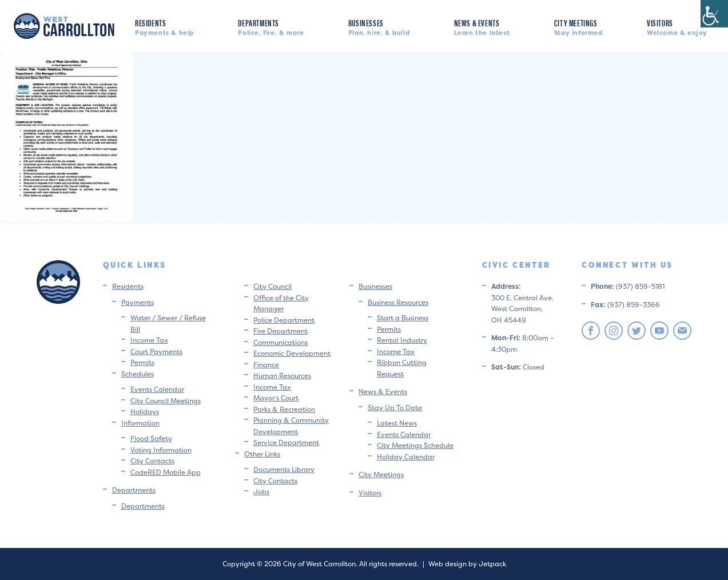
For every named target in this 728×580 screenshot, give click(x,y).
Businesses (379, 27)
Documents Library (284, 469)
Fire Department (281, 331)
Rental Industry (402, 340)
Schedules (138, 374)
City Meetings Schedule (415, 445)
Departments (271, 27)
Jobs (261, 492)
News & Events (482, 27)
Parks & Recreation (284, 409)
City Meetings (578, 27)
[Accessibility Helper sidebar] (714, 14)
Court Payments (156, 351)
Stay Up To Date (395, 408)
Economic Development (292, 353)
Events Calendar (157, 389)
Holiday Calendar (406, 457)
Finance (266, 365)
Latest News (397, 423)
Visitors (677, 27)
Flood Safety (151, 438)
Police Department (284, 320)
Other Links (262, 454)
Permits (142, 362)
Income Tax (149, 340)
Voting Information (161, 450)
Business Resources (398, 302)
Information (140, 423)
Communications (281, 342)
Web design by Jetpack (467, 564)
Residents (164, 27)
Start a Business (403, 318)
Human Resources (282, 376)
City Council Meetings (166, 401)
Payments (138, 302)
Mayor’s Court (276, 398)
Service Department (286, 442)
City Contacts (152, 461)
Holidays (145, 412)
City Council (272, 286)
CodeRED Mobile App (166, 472)
